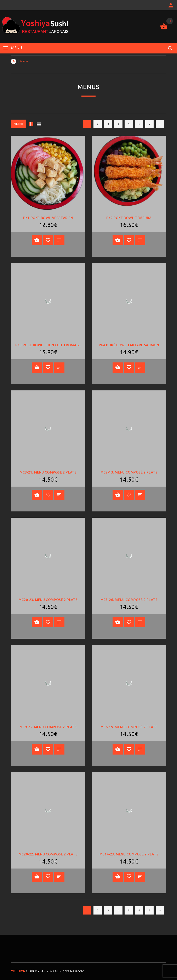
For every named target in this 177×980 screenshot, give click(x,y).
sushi (22, 971)
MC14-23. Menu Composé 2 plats (129, 854)
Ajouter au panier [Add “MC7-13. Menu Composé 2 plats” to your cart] (118, 495)
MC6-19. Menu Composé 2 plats (129, 727)
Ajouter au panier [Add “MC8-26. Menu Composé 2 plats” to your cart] (118, 622)
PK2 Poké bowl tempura (129, 218)
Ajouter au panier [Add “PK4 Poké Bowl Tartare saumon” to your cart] (118, 367)
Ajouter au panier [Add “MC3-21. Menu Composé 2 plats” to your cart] (37, 495)
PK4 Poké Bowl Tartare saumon (129, 345)
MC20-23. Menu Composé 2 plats (48, 600)
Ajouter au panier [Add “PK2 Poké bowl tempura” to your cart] (118, 240)
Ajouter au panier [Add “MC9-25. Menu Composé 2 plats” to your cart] (37, 749)
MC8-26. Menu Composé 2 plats (129, 600)
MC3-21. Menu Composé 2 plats (48, 472)
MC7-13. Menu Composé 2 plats (129, 472)
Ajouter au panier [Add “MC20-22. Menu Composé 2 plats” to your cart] (37, 877)
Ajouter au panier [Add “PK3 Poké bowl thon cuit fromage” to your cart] (37, 367)
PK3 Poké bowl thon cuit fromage (48, 345)
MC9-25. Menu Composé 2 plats (48, 727)
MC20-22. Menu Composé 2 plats (48, 854)
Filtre (18, 124)
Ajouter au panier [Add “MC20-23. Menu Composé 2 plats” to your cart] (37, 622)
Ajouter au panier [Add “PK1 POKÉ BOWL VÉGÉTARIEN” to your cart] (37, 240)
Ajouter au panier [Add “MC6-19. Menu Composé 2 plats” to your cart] (118, 749)
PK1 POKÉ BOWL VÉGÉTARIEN (48, 218)
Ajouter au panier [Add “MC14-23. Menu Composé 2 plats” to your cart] (118, 877)
